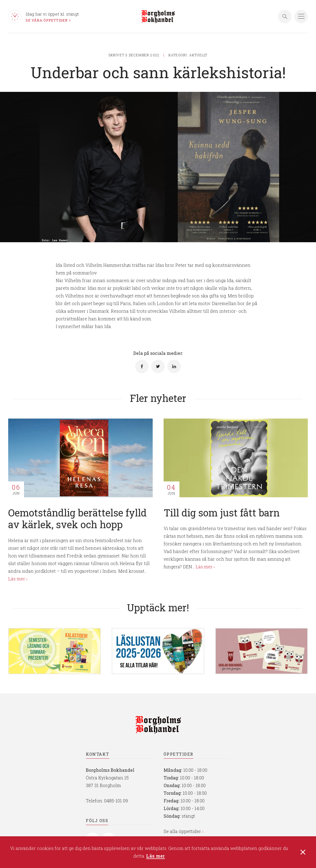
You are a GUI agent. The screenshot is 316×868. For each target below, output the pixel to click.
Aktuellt (198, 55)
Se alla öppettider (182, 831)
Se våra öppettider (47, 20)
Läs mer (155, 856)
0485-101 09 (116, 801)
